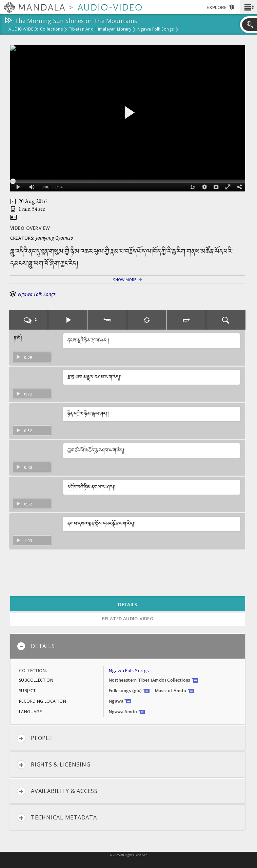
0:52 (24, 504)
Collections (51, 30)
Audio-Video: (23, 30)
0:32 (24, 431)
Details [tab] (127, 604)
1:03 (24, 541)
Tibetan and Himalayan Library (100, 30)
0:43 (24, 467)
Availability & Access (57, 791)
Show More (125, 280)
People (35, 738)
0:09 (24, 357)
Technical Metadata (57, 818)
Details (36, 646)
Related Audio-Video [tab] (128, 618)
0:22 (24, 394)
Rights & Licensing (54, 765)
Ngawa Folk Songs (155, 30)
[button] (248, 7)
